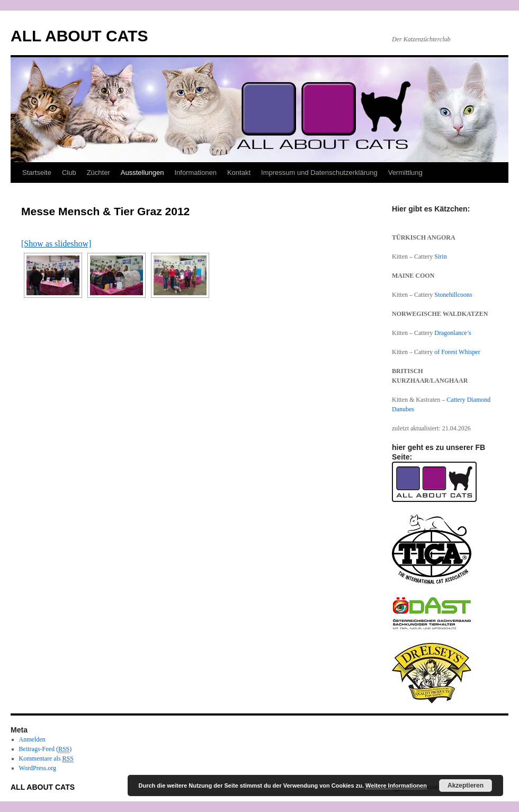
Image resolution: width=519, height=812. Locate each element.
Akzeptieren (466, 785)
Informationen (195, 173)
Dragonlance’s (453, 333)
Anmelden (32, 739)
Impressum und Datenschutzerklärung (319, 173)
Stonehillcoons (453, 295)
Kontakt (239, 173)
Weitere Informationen (396, 785)
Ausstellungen (142, 173)
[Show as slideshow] (56, 244)
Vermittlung (405, 173)
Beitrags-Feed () (46, 749)
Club (69, 173)
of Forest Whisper (457, 352)
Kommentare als (46, 759)
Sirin (440, 257)
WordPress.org (38, 768)
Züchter (99, 173)
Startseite (37, 173)
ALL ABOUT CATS (79, 36)
